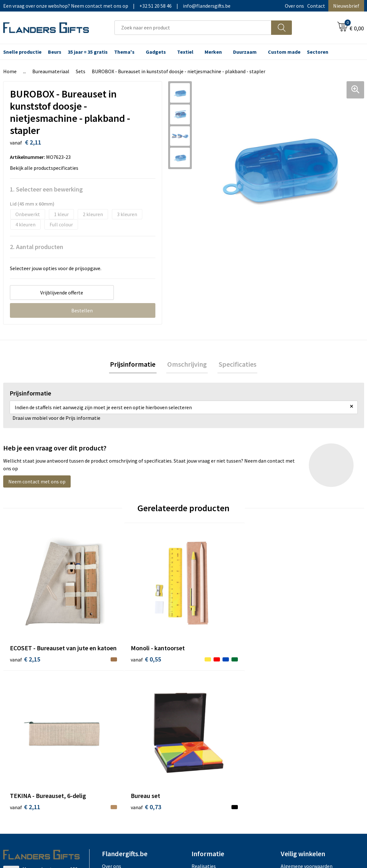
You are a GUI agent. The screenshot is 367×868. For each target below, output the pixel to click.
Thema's (124, 52)
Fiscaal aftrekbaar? (212, 718)
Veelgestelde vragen (124, 718)
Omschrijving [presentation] (187, 365)
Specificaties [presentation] (235, 365)
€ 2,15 (25, 639)
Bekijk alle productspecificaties (46, 168)
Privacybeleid (295, 718)
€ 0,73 (296, 630)
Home (10, 71)
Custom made (284, 52)
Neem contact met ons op (37, 483)
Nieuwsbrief (346, 6)
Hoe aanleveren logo (214, 737)
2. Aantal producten (37, 247)
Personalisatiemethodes (219, 728)
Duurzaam (245, 52)
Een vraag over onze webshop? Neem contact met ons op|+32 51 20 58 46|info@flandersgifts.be (117, 6)
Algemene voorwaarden (307, 699)
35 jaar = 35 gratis (88, 52)
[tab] (135, 365)
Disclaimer (292, 728)
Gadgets (156, 52)
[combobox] (193, 28)
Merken (213, 52)
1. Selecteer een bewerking (46, 189)
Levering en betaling (214, 708)
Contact (316, 6)
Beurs (55, 52)
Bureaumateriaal (51, 71)
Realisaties (204, 699)
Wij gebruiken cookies (304, 708)
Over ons (294, 6)
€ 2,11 (205, 630)
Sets (81, 71)
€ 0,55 (115, 630)
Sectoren (318, 52)
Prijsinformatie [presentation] (135, 365)
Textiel (185, 52)
